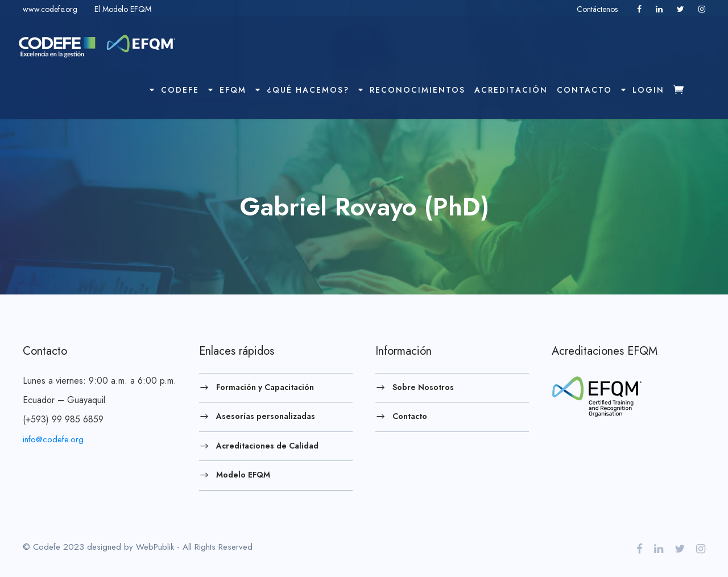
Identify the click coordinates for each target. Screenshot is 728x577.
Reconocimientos (412, 90)
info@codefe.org (53, 439)
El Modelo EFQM (123, 9)
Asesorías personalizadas (266, 416)
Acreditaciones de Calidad (267, 445)
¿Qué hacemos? (302, 90)
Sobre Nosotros (423, 387)
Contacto (584, 90)
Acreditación (511, 90)
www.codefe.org (50, 9)
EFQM (227, 90)
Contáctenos (598, 9)
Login (643, 90)
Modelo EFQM (243, 475)
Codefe (174, 90)
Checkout (686, 99)
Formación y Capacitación (265, 387)
